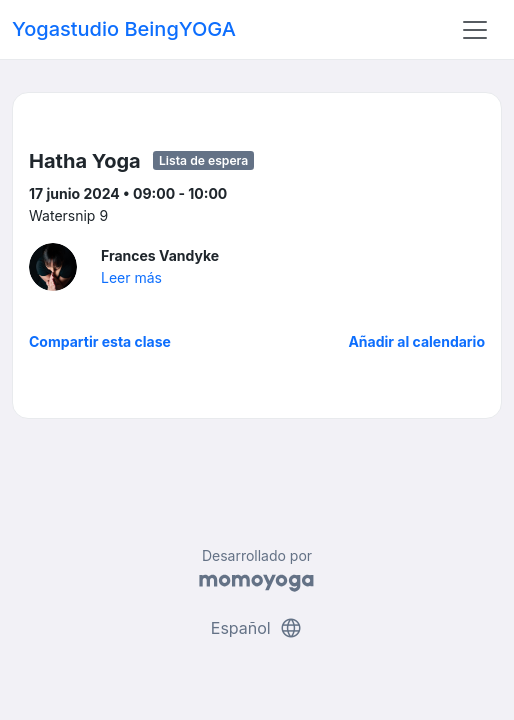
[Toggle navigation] (475, 30)
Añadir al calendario (416, 341)
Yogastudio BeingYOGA (124, 29)
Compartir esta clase (100, 341)
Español (257, 628)
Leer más (131, 277)
